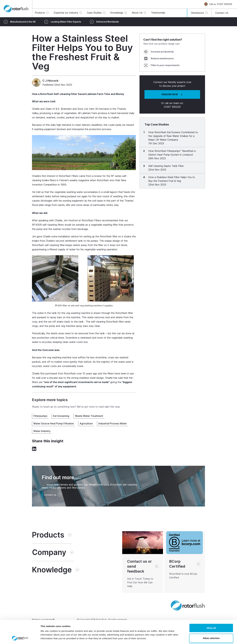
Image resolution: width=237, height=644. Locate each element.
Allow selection (211, 616)
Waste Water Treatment (89, 416)
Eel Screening (61, 416)
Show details (162, 638)
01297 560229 (172, 107)
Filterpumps (40, 416)
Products (48, 535)
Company (49, 552)
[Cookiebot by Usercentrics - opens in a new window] (20, 638)
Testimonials (158, 13)
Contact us (52, 495)
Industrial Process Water (113, 423)
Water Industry (42, 431)
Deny (211, 626)
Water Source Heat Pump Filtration (54, 423)
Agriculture (86, 423)
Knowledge (52, 570)
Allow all (211, 606)
